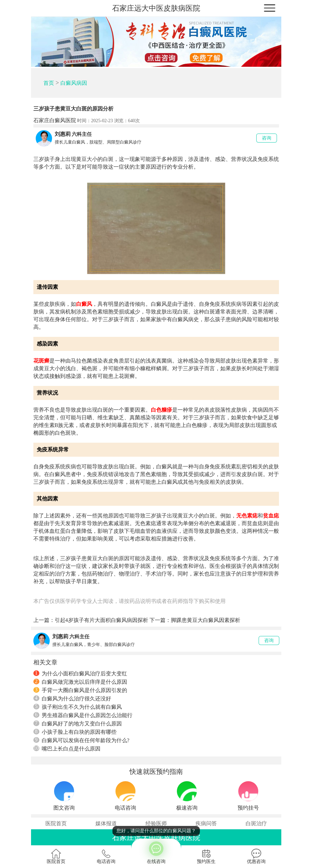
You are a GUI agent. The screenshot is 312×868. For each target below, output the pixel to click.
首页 (49, 83)
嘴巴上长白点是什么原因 (67, 748)
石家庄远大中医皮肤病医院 (156, 8)
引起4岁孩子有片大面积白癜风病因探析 (101, 620)
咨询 (267, 138)
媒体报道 (106, 823)
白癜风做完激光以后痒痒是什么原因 (80, 682)
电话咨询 (106, 856)
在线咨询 (156, 851)
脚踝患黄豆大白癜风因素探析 (206, 620)
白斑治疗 (256, 823)
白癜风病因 (74, 83)
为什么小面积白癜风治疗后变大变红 (80, 673)
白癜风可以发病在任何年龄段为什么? (81, 740)
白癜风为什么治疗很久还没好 (72, 698)
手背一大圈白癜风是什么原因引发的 (80, 690)
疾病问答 (206, 823)
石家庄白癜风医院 (55, 120)
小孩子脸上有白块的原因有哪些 (75, 732)
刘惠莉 (63, 134)
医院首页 (56, 823)
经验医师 (156, 823)
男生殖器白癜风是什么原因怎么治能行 (83, 715)
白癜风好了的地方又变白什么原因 (78, 723)
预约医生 (206, 856)
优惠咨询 (256, 856)
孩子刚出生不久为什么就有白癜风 (78, 707)
